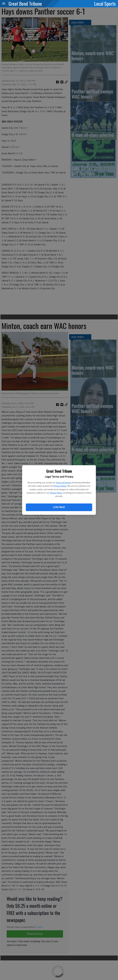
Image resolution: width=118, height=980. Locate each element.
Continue (59, 507)
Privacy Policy (60, 486)
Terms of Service (64, 482)
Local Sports (105, 4)
